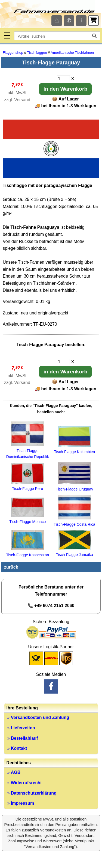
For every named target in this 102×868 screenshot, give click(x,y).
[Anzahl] (63, 79)
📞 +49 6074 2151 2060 (51, 606)
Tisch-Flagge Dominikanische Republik (28, 451)
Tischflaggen (37, 53)
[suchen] (94, 36)
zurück (11, 567)
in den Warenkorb (65, 89)
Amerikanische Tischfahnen (72, 53)
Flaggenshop (13, 53)
